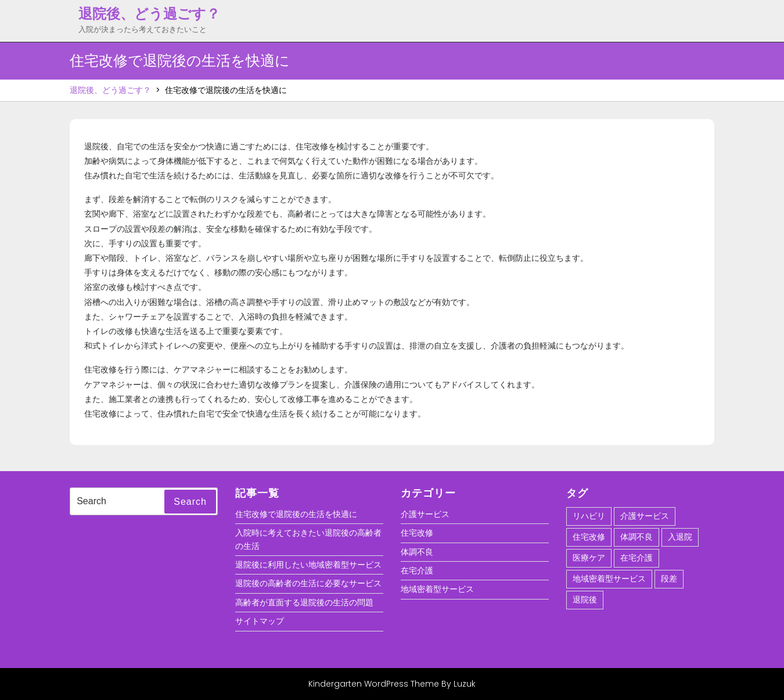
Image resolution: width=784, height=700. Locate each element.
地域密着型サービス (437, 589)
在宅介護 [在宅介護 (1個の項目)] (636, 558)
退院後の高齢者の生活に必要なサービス (308, 583)
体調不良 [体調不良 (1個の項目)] (636, 537)
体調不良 (417, 552)
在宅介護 (417, 570)
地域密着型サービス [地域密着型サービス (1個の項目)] (609, 579)
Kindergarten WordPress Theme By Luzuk (392, 684)
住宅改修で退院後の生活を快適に (296, 514)
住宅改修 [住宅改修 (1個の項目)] (589, 537)
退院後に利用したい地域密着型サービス (308, 565)
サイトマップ (260, 621)
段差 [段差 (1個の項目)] (669, 579)
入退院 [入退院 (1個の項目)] (680, 537)
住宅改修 (417, 533)
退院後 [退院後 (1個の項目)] (585, 600)
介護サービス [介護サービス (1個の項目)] (645, 516)
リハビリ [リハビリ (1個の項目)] (589, 516)
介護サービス (425, 514)
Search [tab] (190, 502)
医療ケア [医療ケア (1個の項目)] (589, 558)
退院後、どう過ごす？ (149, 14)
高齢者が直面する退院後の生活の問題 (304, 602)
